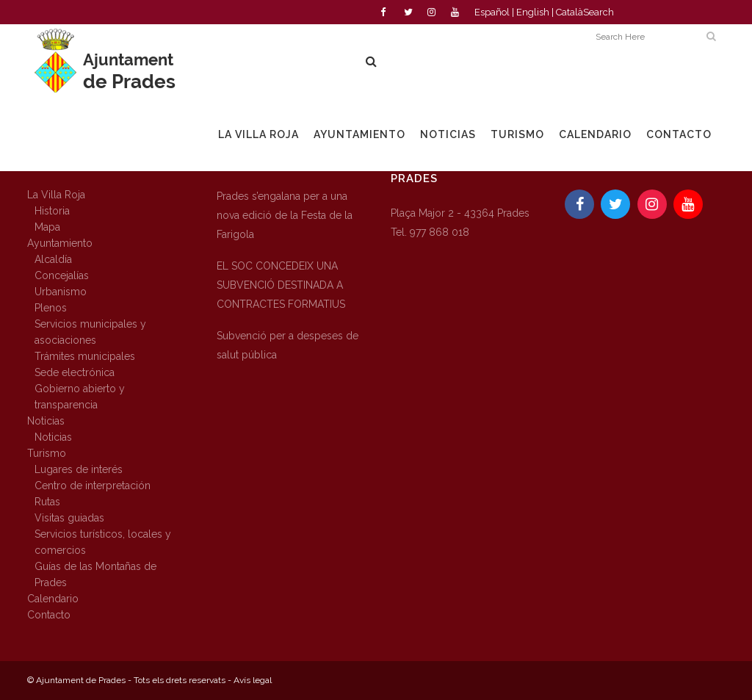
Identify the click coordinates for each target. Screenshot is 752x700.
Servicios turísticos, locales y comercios (103, 542)
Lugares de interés (79, 469)
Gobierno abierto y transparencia (80, 397)
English (533, 12)
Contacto (49, 615)
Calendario (53, 599)
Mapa (47, 227)
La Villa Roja (56, 195)
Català (570, 12)
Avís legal (253, 680)
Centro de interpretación (93, 486)
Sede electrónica (75, 372)
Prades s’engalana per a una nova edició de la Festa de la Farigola (285, 215)
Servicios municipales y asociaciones (90, 332)
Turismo (47, 453)
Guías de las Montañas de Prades (95, 574)
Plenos (51, 308)
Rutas (47, 502)
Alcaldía (53, 259)
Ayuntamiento (60, 243)
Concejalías (62, 275)
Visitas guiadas (69, 518)
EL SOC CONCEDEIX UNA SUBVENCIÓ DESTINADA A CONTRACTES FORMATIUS (281, 285)
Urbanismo (61, 292)
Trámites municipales (85, 356)
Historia (52, 211)
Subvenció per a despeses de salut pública (288, 345)
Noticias (46, 421)
